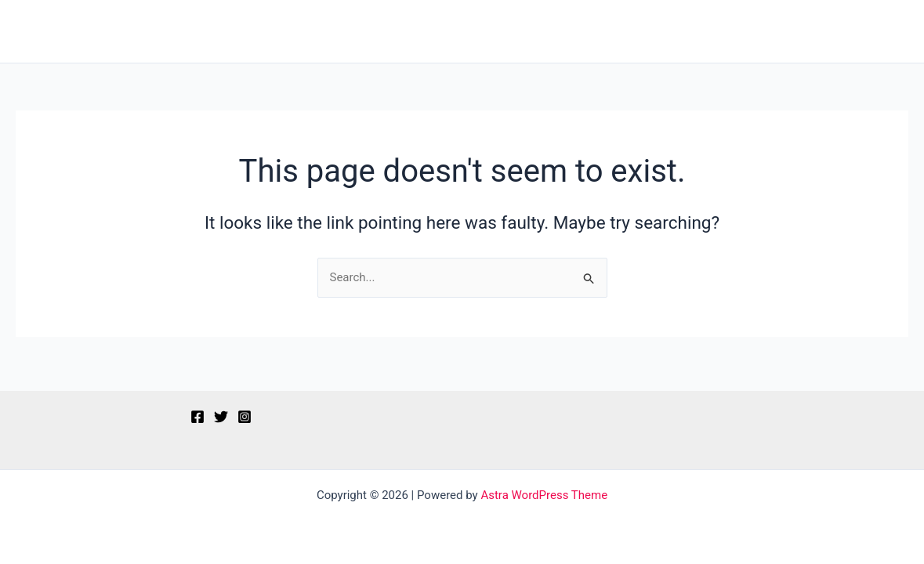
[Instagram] (245, 417)
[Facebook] (197, 417)
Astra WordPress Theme (544, 495)
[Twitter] (221, 417)
